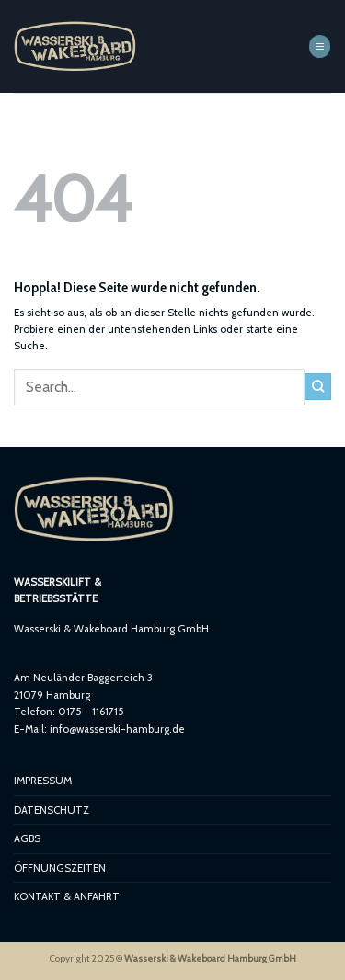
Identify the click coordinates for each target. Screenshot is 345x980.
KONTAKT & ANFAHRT (67, 896)
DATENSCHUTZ (52, 810)
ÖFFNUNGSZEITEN (60, 868)
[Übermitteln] (318, 387)
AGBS (27, 838)
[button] (320, 46)
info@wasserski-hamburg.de (117, 729)
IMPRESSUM (43, 781)
